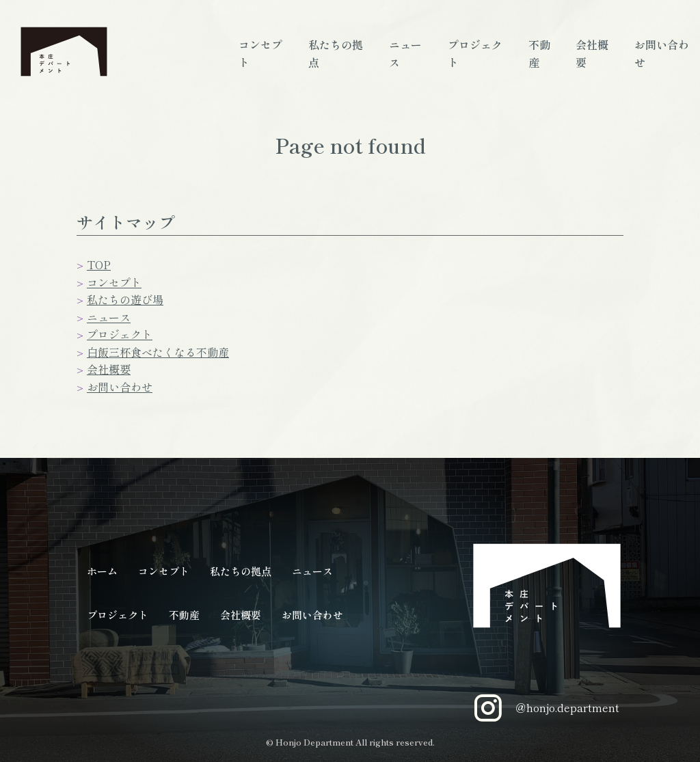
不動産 (184, 615)
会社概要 (109, 369)
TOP (99, 264)
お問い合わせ (120, 387)
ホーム (102, 571)
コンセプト (114, 282)
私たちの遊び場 (125, 299)
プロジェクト (120, 334)
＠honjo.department (547, 708)
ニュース (109, 317)
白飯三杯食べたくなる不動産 (158, 352)
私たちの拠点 (241, 571)
